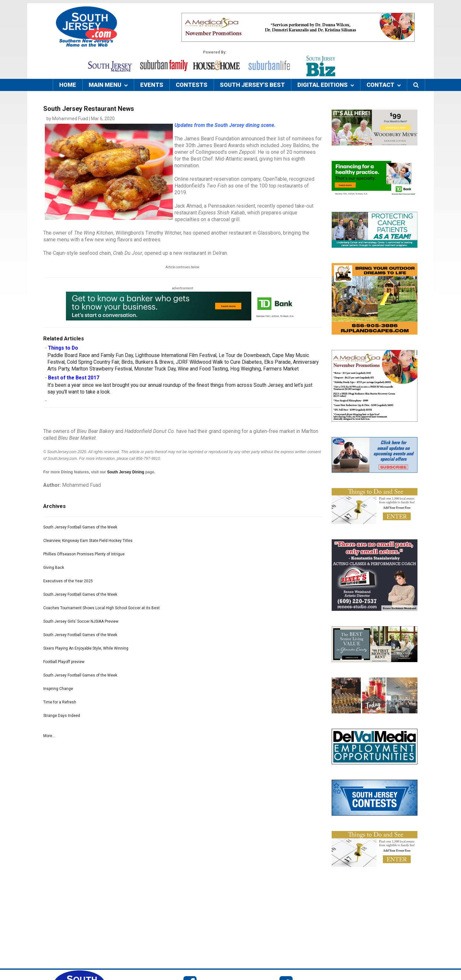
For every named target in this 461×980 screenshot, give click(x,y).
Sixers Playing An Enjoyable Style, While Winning (86, 648)
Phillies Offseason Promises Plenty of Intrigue (84, 554)
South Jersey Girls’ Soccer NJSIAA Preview (81, 621)
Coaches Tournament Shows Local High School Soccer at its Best (101, 608)
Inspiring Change (58, 689)
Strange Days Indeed (62, 716)
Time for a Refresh (60, 702)
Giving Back (54, 568)
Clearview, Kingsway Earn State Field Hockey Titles (88, 541)
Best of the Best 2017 (74, 378)
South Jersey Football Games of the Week (80, 527)
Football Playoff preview (64, 662)
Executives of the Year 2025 (68, 581)
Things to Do (63, 348)
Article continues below (182, 267)
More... (49, 736)
